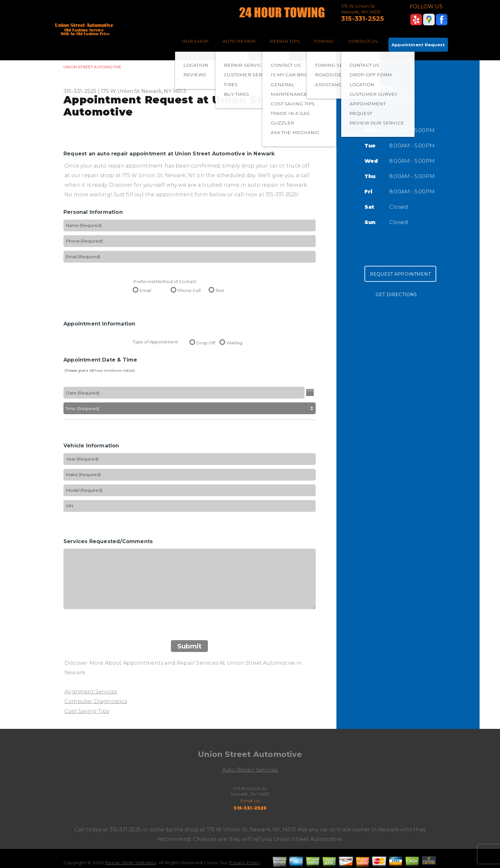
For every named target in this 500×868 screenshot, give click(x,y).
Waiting (234, 343)
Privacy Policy (245, 863)
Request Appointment (400, 274)
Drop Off (206, 343)
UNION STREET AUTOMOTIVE (92, 67)
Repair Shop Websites (130, 863)
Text (220, 290)
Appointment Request (418, 45)
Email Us (250, 801)
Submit (189, 646)
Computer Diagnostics (96, 701)
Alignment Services (91, 692)
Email (145, 290)
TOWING (324, 41)
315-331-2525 (363, 19)
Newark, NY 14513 (164, 91)
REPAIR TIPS (285, 41)
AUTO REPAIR (239, 41)
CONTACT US (363, 41)
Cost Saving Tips (87, 711)
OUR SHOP (195, 41)
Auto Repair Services (250, 770)
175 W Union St (120, 91)
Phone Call (189, 290)
